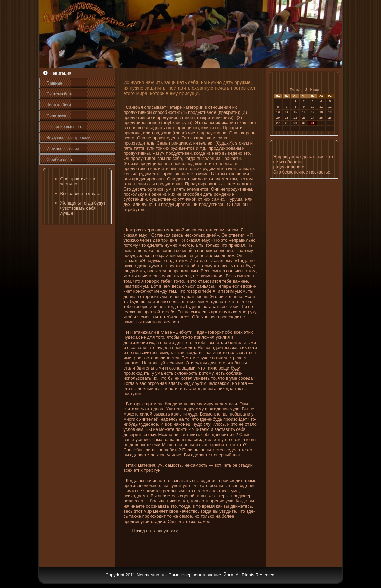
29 (295, 123)
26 (330, 118)
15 (295, 112)
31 (313, 123)
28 (287, 123)
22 (295, 118)
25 (321, 118)
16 (304, 112)
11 (321, 107)
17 (313, 112)
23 (304, 118)
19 (330, 112)
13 (278, 112)
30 (304, 123)
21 (287, 118)
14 (287, 112)
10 (313, 107)
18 (321, 112)
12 (330, 107)
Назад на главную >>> (155, 531)
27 (278, 123)
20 (278, 118)
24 (313, 118)
